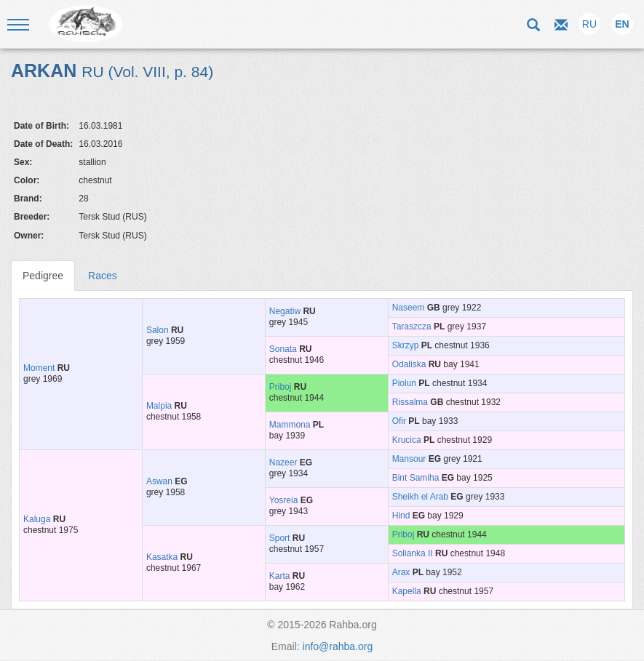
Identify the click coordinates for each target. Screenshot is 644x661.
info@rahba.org (338, 646)
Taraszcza (412, 327)
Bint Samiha (416, 478)
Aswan (159, 481)
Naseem (409, 308)
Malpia (159, 406)
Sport (280, 538)
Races (103, 276)
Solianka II (413, 553)
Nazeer (283, 462)
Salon (158, 330)
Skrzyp (406, 345)
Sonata (283, 349)
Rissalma (410, 402)
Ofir (399, 421)
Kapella (407, 591)
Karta (280, 576)
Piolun (404, 383)
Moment (39, 368)
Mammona (290, 425)
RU (589, 24)
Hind (401, 516)
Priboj (281, 387)
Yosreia (284, 500)
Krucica (407, 440)
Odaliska (409, 364)
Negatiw (285, 311)
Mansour (409, 459)
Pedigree (43, 276)
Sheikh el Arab (420, 497)
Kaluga (37, 519)
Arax (401, 572)
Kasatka (162, 557)
